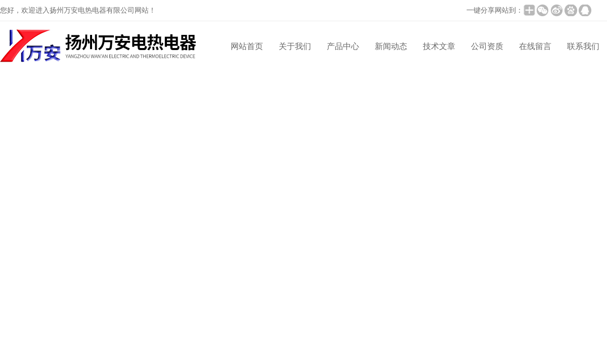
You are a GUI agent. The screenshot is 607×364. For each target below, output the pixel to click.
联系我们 (583, 46)
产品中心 (343, 46)
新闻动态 (391, 46)
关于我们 (295, 46)
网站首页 (247, 46)
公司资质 (487, 46)
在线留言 (535, 46)
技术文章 (439, 46)
